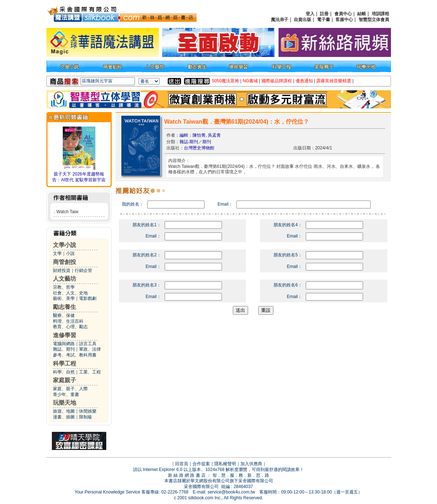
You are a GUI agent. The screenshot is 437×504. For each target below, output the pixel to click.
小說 (70, 253)
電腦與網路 (64, 344)
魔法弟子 (280, 20)
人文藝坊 (65, 279)
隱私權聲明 (225, 464)
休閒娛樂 (88, 411)
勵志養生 (65, 307)
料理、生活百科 (68, 321)
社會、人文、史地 (70, 293)
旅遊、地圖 (64, 411)
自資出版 (302, 20)
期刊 (207, 142)
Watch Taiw (68, 212)
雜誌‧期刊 (189, 142)
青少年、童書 (66, 394)
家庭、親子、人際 (70, 389)
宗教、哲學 (64, 287)
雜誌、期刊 (64, 349)
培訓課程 (380, 14)
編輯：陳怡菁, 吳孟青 (200, 135)
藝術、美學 (64, 298)
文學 (57, 253)
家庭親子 (65, 380)
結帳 (362, 14)
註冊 (324, 14)
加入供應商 (251, 464)
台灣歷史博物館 (199, 148)
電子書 (323, 20)
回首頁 (182, 464)
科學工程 (65, 363)
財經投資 (62, 270)
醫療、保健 (64, 315)
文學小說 (65, 245)
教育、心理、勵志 (70, 327)
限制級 (86, 417)
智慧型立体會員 (374, 20)
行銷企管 (83, 270)
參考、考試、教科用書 (75, 355)
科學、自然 (64, 372)
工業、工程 (90, 372)
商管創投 (65, 262)
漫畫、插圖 (64, 417)
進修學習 (65, 335)
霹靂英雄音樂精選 (334, 81)
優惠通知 (304, 81)
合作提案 (201, 464)
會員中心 (343, 14)
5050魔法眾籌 (226, 81)
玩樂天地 (65, 403)
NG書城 (250, 81)
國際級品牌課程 (277, 81)
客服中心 (344, 20)
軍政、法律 (90, 349)
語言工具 (88, 344)
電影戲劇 (88, 298)
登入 (310, 14)
